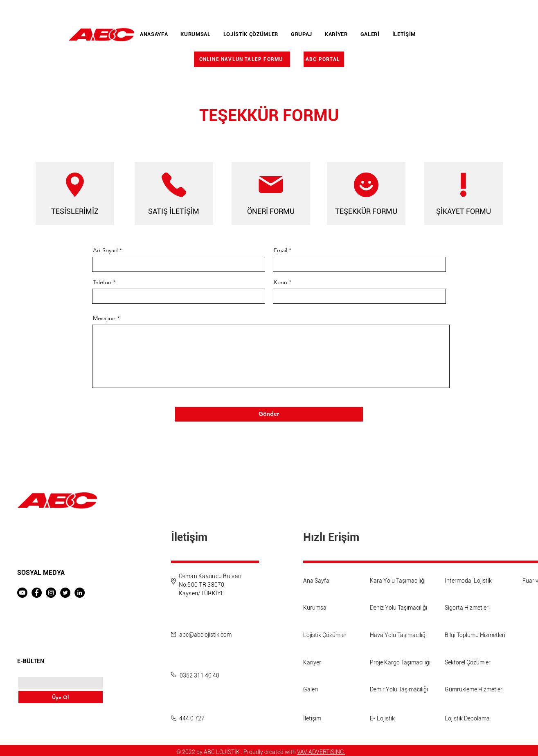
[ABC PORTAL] (324, 59)
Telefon (102, 282)
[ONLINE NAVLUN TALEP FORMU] (242, 59)
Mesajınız (104, 318)
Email (280, 250)
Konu (280, 282)
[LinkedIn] (80, 593)
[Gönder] (269, 414)
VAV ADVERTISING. (321, 752)
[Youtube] (22, 593)
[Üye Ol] (61, 697)
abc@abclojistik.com (205, 635)
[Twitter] (65, 593)
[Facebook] (37, 593)
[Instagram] (51, 593)
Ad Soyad (105, 250)
